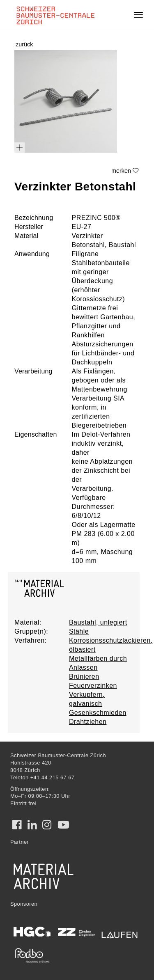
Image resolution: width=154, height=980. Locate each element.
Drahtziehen (88, 722)
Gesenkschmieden (98, 713)
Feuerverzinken (93, 686)
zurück (24, 44)
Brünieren (84, 677)
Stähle (79, 631)
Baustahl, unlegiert (98, 622)
